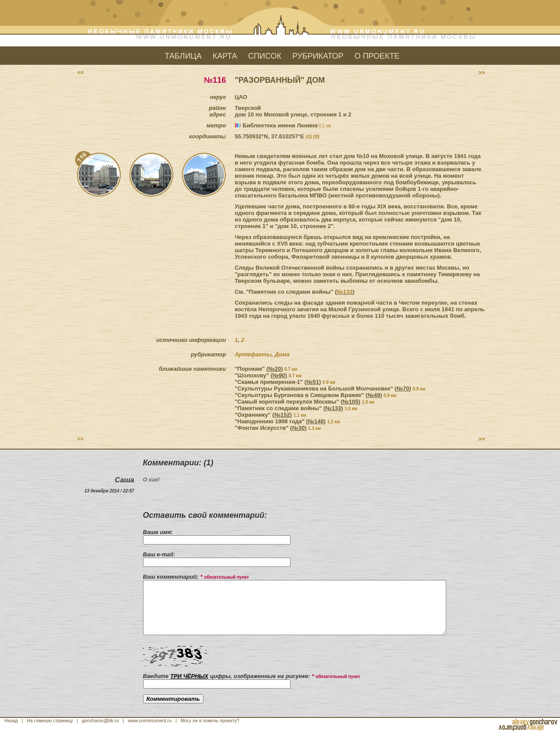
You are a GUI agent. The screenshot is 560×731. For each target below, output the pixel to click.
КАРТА (225, 56)
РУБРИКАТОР (318, 56)
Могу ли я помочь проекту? (210, 720)
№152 (282, 415)
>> (481, 72)
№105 (350, 402)
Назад (11, 720)
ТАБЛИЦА (183, 56)
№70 (403, 388)
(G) (309, 137)
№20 (275, 369)
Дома (282, 354)
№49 (374, 395)
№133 (345, 292)
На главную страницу (50, 720)
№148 (316, 421)
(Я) (316, 137)
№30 (298, 428)
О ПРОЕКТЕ (377, 56)
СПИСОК (265, 56)
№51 (313, 382)
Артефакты (253, 354)
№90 (279, 375)
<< (80, 72)
